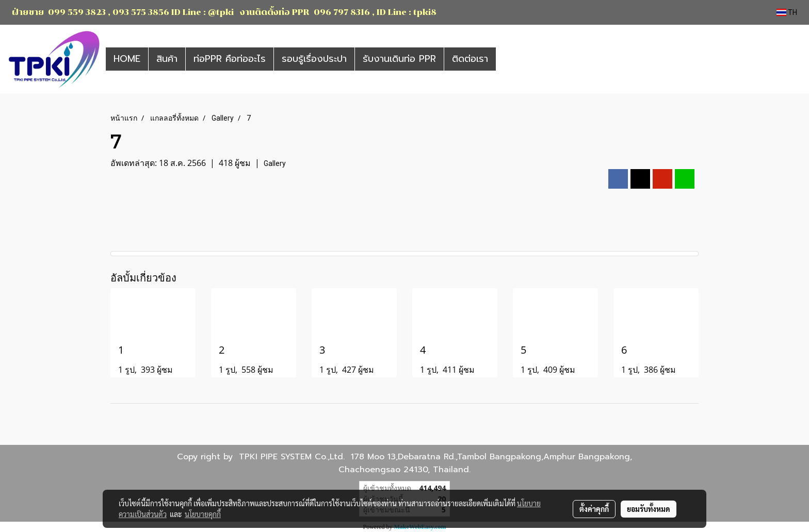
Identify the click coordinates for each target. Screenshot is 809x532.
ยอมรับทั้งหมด (649, 509)
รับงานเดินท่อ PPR (399, 59)
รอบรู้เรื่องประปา (314, 59)
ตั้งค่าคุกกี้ (594, 509)
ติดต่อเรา (470, 59)
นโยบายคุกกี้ (203, 514)
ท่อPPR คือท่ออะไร (230, 59)
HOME (127, 59)
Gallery (275, 163)
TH (787, 12)
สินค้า (167, 59)
